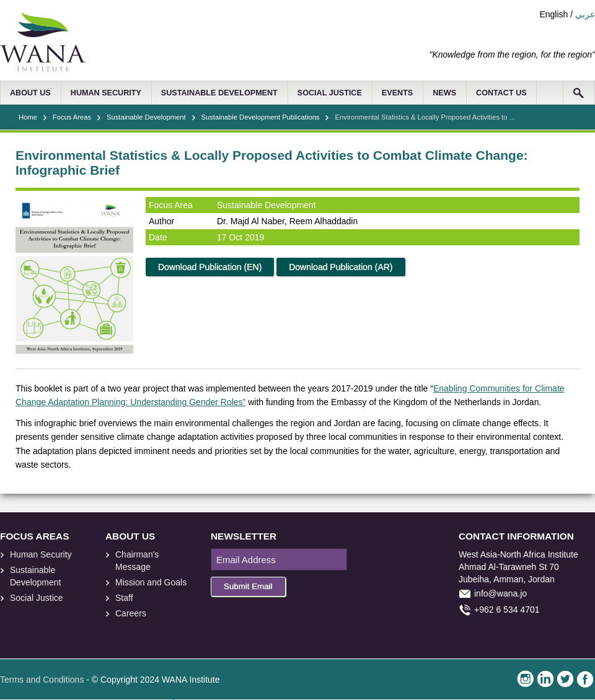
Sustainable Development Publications (261, 117)
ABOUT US (30, 93)
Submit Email (248, 586)
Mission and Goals (151, 582)
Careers (131, 613)
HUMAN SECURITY (106, 93)
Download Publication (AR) (341, 267)
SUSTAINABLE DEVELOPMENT (219, 93)
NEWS (444, 93)
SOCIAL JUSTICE (330, 93)
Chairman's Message (137, 561)
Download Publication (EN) (210, 267)
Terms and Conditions (42, 680)
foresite (24, 627)
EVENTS (397, 93)
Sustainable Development (146, 117)
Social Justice (37, 598)
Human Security (41, 554)
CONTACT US (501, 93)
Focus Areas (72, 117)
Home (28, 117)
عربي (585, 14)
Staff (124, 598)
